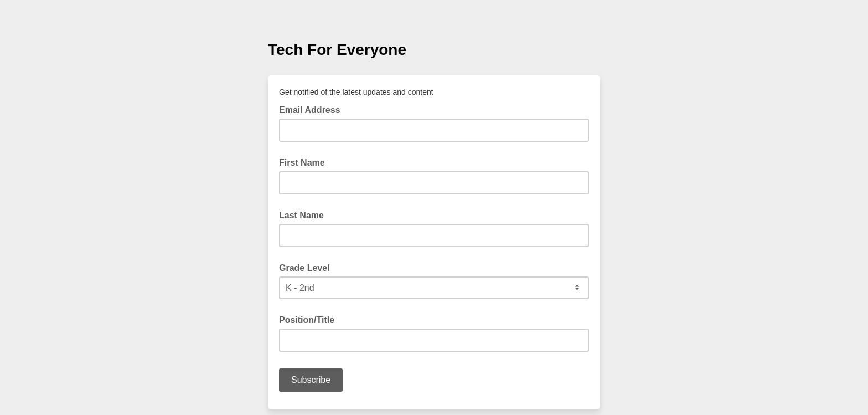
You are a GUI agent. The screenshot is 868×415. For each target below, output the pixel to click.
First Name (302, 163)
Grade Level (304, 268)
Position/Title (307, 320)
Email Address (313, 109)
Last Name (301, 215)
